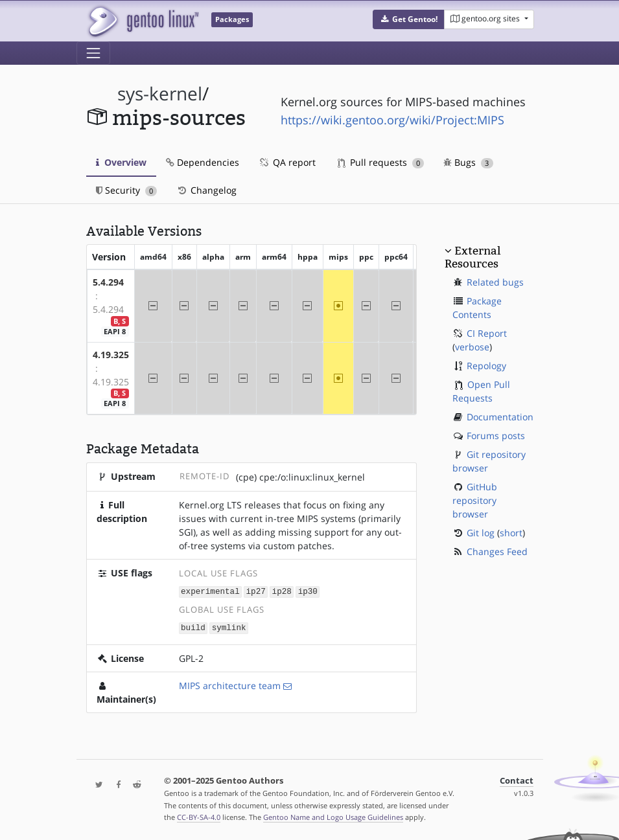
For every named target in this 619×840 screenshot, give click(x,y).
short (511, 533)
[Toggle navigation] (93, 53)
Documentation (500, 417)
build (193, 627)
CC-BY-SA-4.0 (199, 816)
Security (127, 190)
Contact (517, 779)
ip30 (308, 591)
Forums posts (496, 436)
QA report (287, 162)
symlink (229, 627)
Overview (121, 162)
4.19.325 (111, 355)
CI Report (487, 333)
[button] (409, 19)
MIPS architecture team (230, 684)
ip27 (256, 591)
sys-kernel (160, 94)
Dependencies (203, 162)
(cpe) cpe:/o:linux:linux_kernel (300, 477)
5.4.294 (108, 282)
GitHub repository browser (475, 500)
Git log (481, 533)
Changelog (206, 190)
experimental (210, 591)
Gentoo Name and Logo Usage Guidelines (333, 816)
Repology (486, 366)
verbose (472, 347)
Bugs (468, 162)
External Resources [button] (473, 257)
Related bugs (495, 282)
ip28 (282, 591)
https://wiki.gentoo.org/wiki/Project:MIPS (392, 120)
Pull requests (381, 162)
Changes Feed (497, 551)
